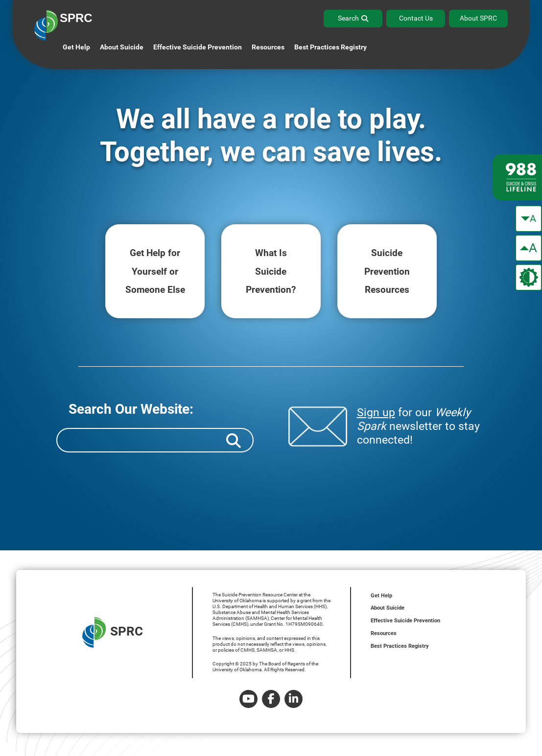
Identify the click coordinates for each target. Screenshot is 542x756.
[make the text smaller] (529, 219)
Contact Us (416, 18)
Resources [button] (268, 47)
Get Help (76, 47)
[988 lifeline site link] (517, 177)
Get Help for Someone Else (155, 271)
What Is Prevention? (271, 271)
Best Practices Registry (330, 47)
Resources (384, 633)
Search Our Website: (131, 409)
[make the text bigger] (529, 248)
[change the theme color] (529, 277)
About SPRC (478, 18)
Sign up (376, 413)
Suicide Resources (387, 271)
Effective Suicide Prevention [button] (198, 47)
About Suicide (122, 47)
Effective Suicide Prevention (405, 621)
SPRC (113, 632)
